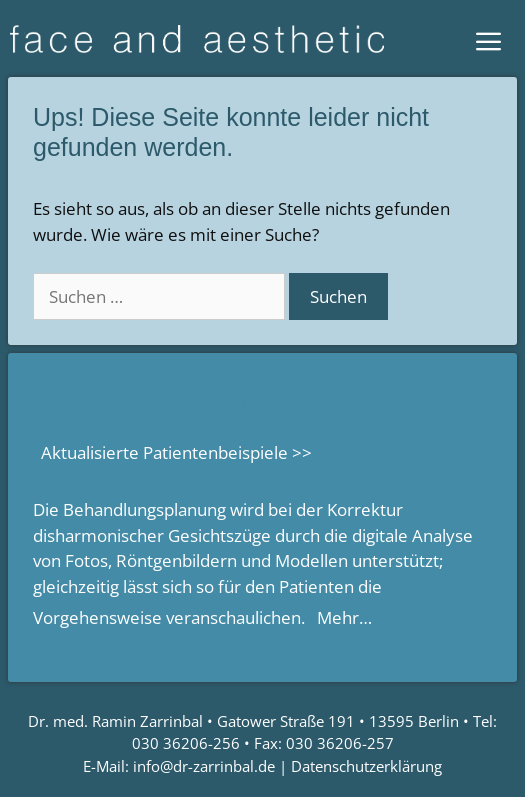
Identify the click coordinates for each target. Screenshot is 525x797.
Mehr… (344, 617)
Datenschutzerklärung (366, 766)
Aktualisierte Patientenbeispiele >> (176, 452)
